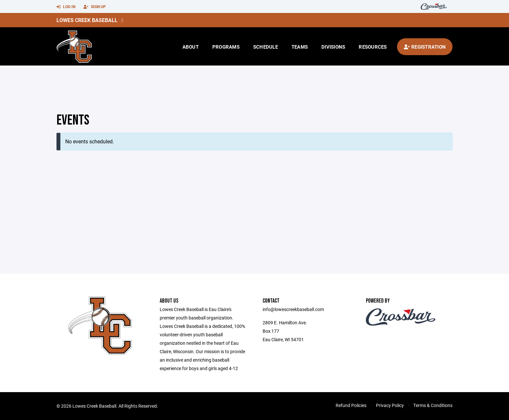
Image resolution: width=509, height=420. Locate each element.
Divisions (333, 47)
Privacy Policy (390, 405)
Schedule (266, 47)
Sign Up (95, 7)
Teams (300, 47)
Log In (66, 7)
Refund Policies (351, 405)
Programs (226, 47)
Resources (373, 47)
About (191, 47)
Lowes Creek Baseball (87, 20)
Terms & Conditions (433, 405)
